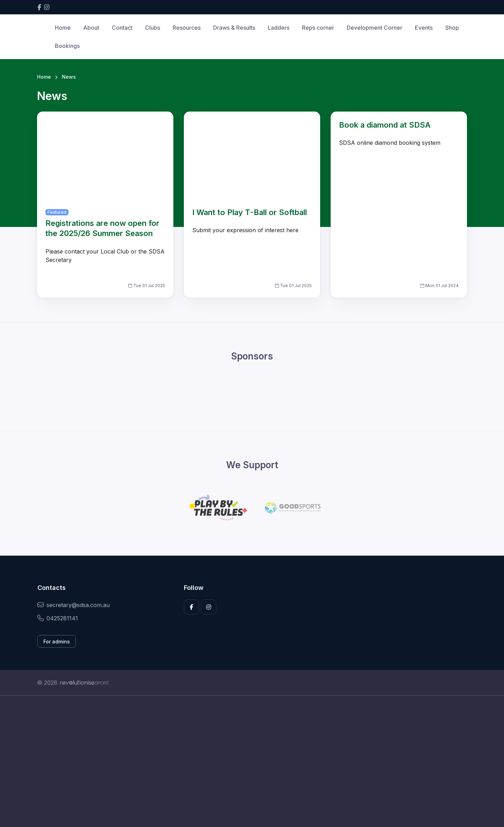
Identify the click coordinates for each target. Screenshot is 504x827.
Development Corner (375, 28)
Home (63, 28)
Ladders (279, 28)
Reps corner (318, 28)
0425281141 (58, 618)
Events (424, 28)
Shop (452, 28)
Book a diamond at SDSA (385, 125)
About (91, 28)
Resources (187, 28)
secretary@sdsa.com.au (74, 605)
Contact (122, 28)
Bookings (67, 46)
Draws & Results (234, 28)
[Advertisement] (247, 761)
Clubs (153, 28)
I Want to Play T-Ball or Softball (250, 212)
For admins (57, 641)
